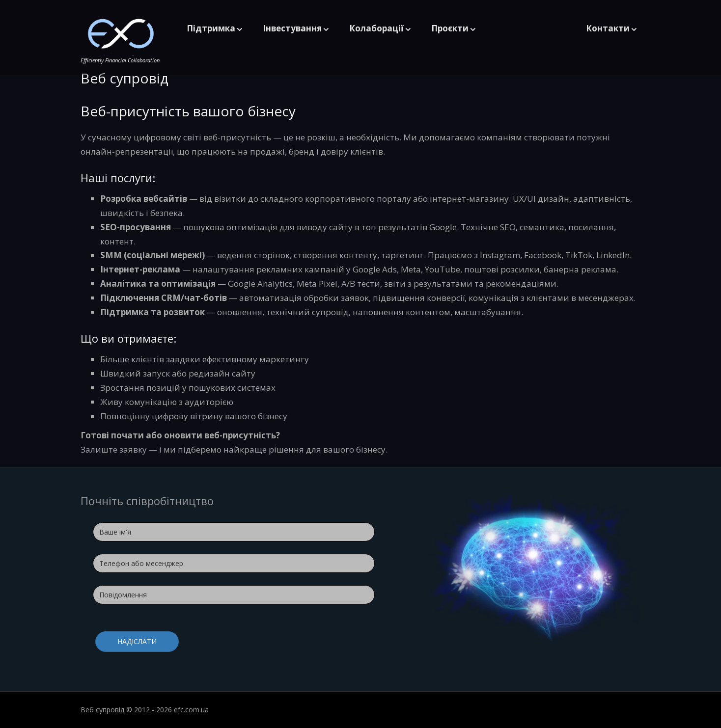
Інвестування (292, 28)
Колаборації (376, 28)
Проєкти (450, 28)
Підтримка (211, 28)
